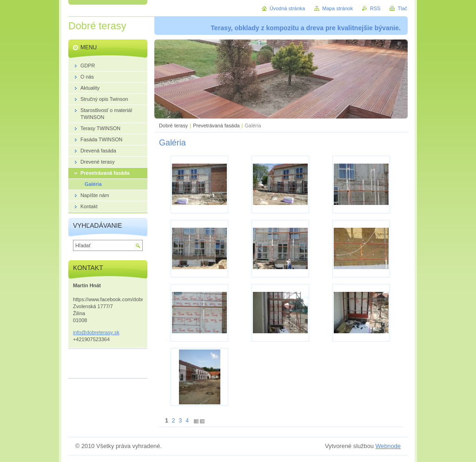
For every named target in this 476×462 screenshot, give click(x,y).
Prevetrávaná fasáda (216, 125)
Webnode (388, 446)
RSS (375, 8)
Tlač (402, 8)
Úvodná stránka (287, 8)
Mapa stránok (337, 8)
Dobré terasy (173, 125)
